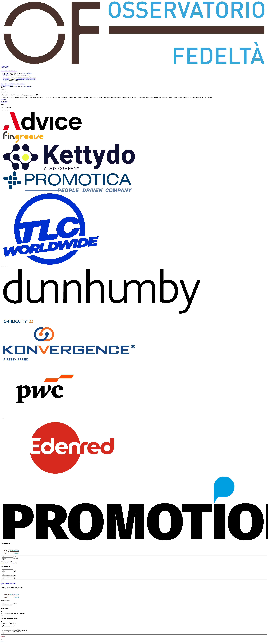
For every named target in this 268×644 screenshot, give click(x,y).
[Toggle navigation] (1, 69)
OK (2, 616)
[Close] (1, 547)
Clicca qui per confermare (7, 605)
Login (3, 560)
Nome (15, 570)
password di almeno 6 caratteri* (20, 630)
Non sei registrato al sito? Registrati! (8, 563)
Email (15, 557)
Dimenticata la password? (6, 562)
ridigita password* (17, 632)
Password (16, 558)
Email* (15, 603)
